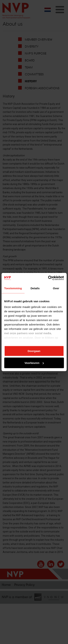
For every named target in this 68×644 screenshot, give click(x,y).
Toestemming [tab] (13, 288)
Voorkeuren (34, 363)
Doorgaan (34, 351)
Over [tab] (56, 288)
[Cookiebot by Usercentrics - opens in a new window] (48, 278)
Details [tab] (35, 288)
